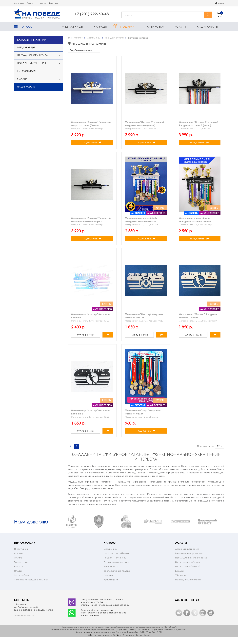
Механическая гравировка (190, 560)
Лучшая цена (111, 586)
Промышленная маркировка (191, 564)
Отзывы (18, 577)
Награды (101, 27)
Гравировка (155, 27)
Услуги (180, 27)
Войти (220, 3)
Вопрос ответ (21, 569)
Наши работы (207, 27)
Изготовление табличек (188, 569)
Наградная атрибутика (32, 55)
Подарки (128, 27)
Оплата (31, 3)
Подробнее (92, 142)
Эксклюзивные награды (117, 569)
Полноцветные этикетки (188, 586)
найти (208, 15)
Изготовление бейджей (188, 573)
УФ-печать (181, 582)
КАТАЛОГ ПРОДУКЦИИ (32, 40)
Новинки (108, 582)
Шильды (179, 577)
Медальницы (72, 27)
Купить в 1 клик (86, 335)
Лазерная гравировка (187, 555)
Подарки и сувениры (31, 63)
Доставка (19, 3)
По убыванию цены (84, 50)
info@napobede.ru (24, 622)
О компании (21, 555)
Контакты (54, 3)
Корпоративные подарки (117, 577)
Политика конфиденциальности (32, 586)
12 (220, 446)
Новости (42, 3)
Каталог (27, 27)
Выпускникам (27, 71)
